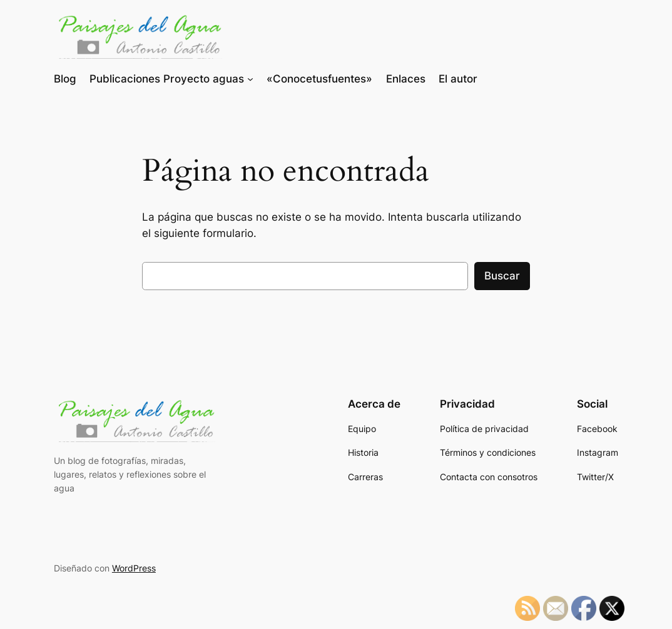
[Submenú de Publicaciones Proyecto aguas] (250, 79)
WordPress (134, 568)
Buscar (502, 276)
